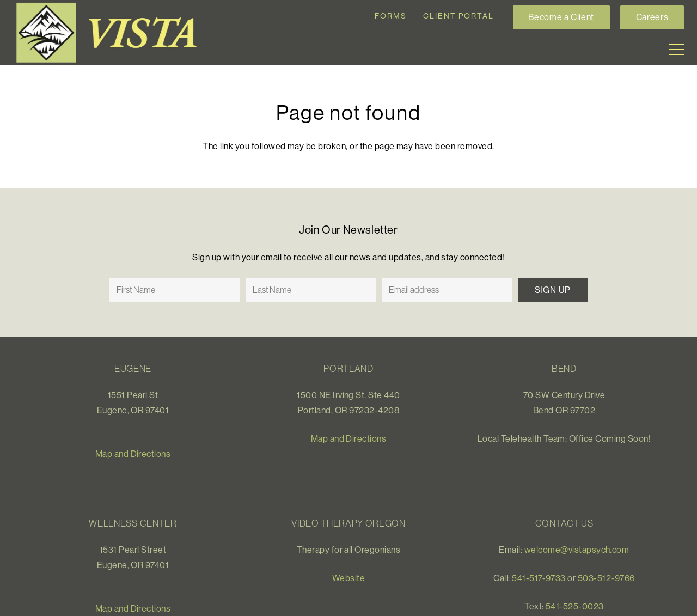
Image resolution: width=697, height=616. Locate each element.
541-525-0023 (575, 606)
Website (348, 578)
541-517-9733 (539, 578)
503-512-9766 (606, 578)
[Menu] (676, 50)
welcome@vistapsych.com (577, 550)
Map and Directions (133, 454)
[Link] (111, 33)
